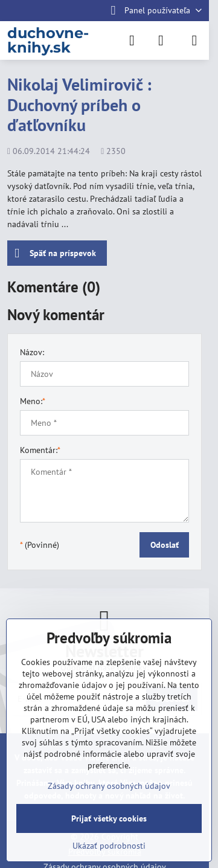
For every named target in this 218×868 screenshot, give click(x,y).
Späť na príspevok (55, 253)
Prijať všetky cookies (109, 818)
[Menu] (194, 40)
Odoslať (165, 545)
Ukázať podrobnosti (109, 846)
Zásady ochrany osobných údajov (109, 786)
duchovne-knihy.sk (48, 40)
